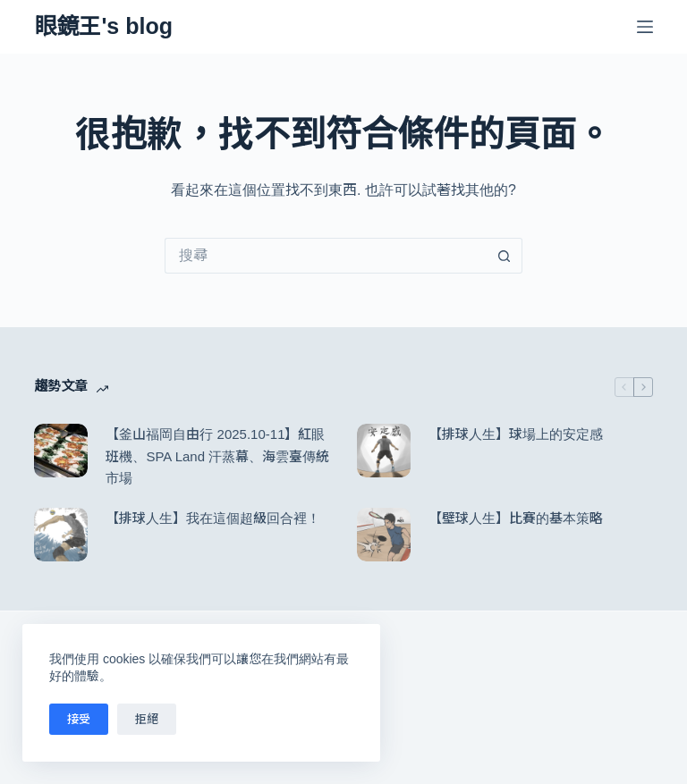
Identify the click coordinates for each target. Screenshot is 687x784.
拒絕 (147, 719)
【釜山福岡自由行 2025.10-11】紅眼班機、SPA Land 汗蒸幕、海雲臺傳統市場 (217, 456)
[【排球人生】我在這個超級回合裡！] (61, 535)
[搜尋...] (326, 256)
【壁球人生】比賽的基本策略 (516, 518)
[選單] (645, 27)
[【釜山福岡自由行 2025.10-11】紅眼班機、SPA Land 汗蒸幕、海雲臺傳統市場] (61, 451)
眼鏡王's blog (103, 26)
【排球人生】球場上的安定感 (516, 434)
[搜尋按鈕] (505, 256)
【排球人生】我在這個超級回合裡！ (213, 518)
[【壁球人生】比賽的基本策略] (384, 535)
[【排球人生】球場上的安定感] (384, 451)
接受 (79, 719)
